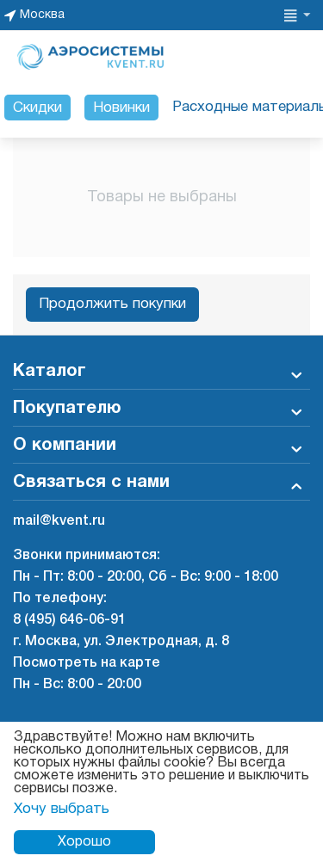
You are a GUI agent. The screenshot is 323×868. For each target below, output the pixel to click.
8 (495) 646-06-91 (69, 620)
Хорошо (84, 842)
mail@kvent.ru (59, 521)
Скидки (37, 108)
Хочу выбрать (62, 809)
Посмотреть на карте (87, 663)
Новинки (121, 108)
